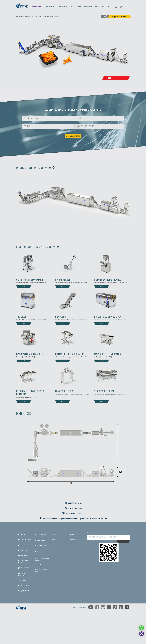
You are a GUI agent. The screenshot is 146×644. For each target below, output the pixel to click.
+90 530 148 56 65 (75, 503)
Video (79, 7)
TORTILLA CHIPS (23, 580)
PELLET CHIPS (23, 556)
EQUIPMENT (22, 534)
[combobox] (77, 126)
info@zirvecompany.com (75, 513)
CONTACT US (73, 534)
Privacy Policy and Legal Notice (42, 559)
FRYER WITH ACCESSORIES (30, 354)
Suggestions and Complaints (74, 540)
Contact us (88, 7)
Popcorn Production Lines (24, 568)
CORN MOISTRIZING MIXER (30, 280)
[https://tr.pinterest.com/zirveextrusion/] (121, 607)
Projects (55, 534)
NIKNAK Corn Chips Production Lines (24, 545)
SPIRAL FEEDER (63, 280)
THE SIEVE (21, 317)
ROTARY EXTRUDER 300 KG (108, 280)
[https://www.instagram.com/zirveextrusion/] (103, 607)
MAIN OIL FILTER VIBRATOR (108, 354)
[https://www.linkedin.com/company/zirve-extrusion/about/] (109, 607)
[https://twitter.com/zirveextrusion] (127, 607)
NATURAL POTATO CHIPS (24, 591)
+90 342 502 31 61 (75, 508)
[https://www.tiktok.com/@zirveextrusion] (115, 607)
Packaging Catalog (41, 546)
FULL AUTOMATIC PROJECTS (23, 561)
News (72, 7)
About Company (62, 7)
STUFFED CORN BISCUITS (23, 575)
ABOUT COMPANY (41, 534)
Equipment (50, 7)
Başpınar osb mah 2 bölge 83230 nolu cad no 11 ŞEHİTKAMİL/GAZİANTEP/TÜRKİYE (75, 519)
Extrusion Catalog (40, 541)
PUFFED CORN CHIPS (25, 539)
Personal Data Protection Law (42, 571)
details (24, 287)
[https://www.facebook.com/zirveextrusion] (97, 607)
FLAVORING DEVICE (65, 391)
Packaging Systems (37, 7)
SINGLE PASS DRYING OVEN (108, 317)
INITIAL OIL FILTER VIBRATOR (69, 354)
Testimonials (39, 552)
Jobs (110, 7)
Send (123, 541)
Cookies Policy (39, 565)
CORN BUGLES (23, 551)
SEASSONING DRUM (104, 391)
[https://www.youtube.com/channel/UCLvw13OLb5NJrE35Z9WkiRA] (91, 607)
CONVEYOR (61, 317)
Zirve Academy (100, 7)
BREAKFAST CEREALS (25, 585)
